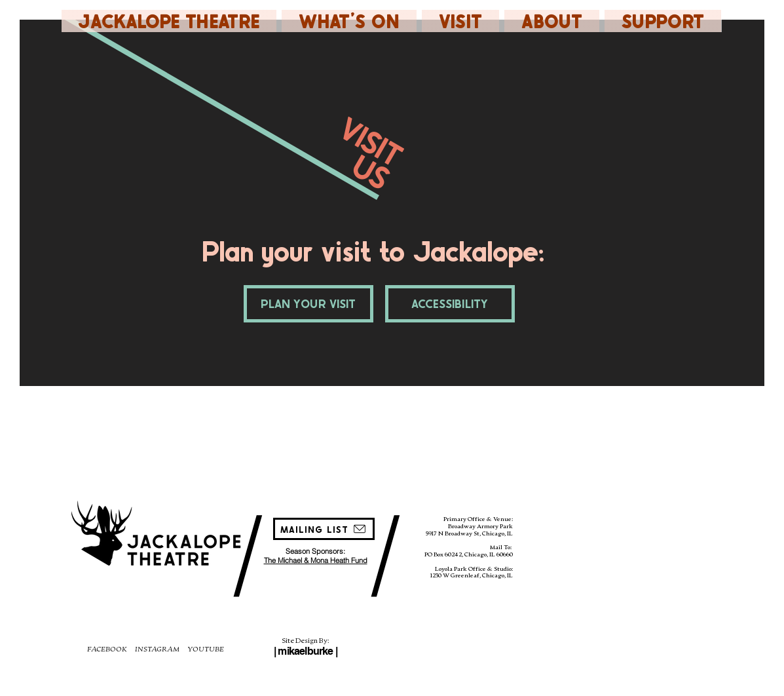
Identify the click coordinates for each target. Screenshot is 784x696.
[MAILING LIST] (324, 529)
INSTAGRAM (157, 648)
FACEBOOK (107, 648)
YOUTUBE (206, 648)
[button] (349, 21)
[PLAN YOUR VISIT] (308, 304)
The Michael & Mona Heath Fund (316, 560)
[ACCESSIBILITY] (450, 304)
